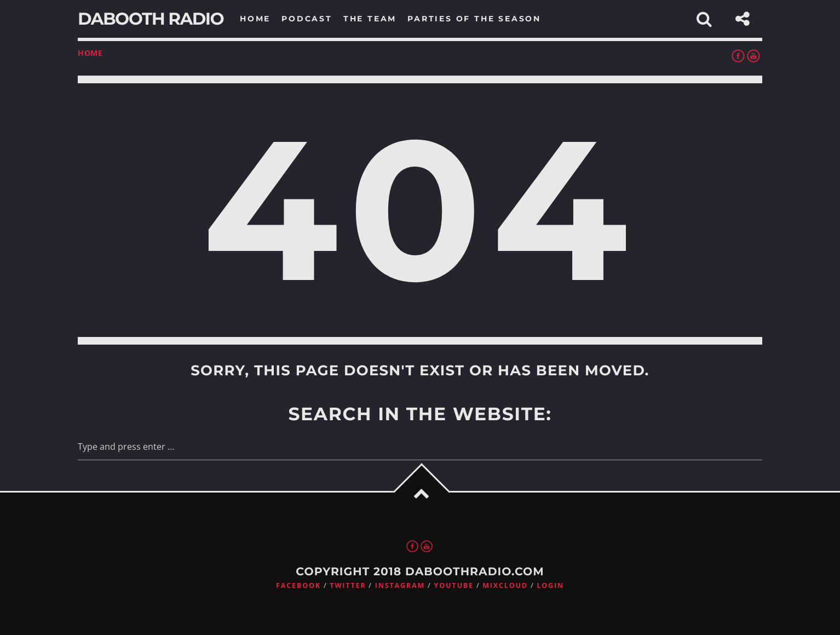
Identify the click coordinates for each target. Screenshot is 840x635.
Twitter (348, 585)
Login (550, 585)
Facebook (298, 585)
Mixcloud (505, 585)
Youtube (454, 585)
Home (90, 53)
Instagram (400, 585)
